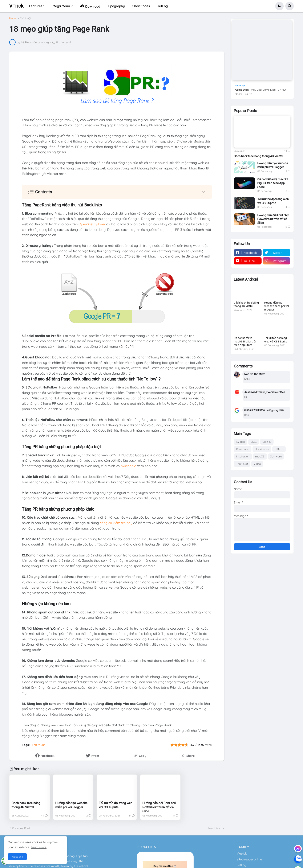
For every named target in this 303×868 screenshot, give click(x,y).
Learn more (39, 847)
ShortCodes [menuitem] (141, 6)
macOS (260, 456)
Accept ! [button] (17, 857)
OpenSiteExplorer (92, 224)
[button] (279, 6)
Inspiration (243, 456)
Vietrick (242, 853)
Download (243, 449)
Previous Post (21, 828)
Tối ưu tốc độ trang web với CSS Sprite (116, 805)
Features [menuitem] (36, 6)
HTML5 (279, 449)
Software (276, 456)
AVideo (241, 442)
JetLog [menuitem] (163, 6)
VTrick (16, 6)
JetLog (241, 865)
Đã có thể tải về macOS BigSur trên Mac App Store (272, 183)
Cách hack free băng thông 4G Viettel (26, 805)
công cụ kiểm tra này (116, 523)
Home (13, 18)
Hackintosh (262, 449)
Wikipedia (129, 466)
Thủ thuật (26, 18)
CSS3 (254, 442)
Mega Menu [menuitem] (61, 6)
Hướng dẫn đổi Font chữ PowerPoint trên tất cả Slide (159, 807)
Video (257, 464)
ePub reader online (249, 859)
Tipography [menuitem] (116, 6)
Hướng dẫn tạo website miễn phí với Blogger (71, 805)
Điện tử (267, 442)
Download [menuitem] (90, 6)
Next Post (215, 828)
